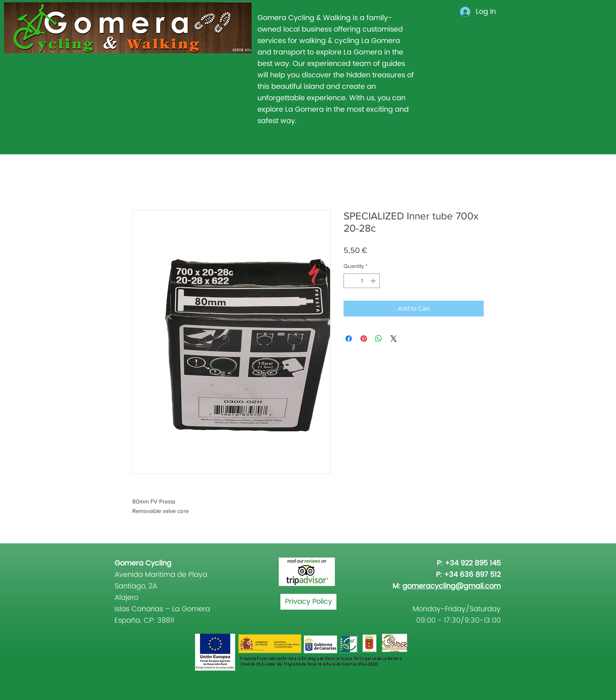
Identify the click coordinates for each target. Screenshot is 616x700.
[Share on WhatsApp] (379, 339)
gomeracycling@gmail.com (452, 586)
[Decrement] (350, 281)
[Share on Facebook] (349, 339)
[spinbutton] (362, 281)
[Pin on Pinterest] (364, 339)
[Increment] (374, 281)
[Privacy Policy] (308, 602)
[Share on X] (394, 339)
